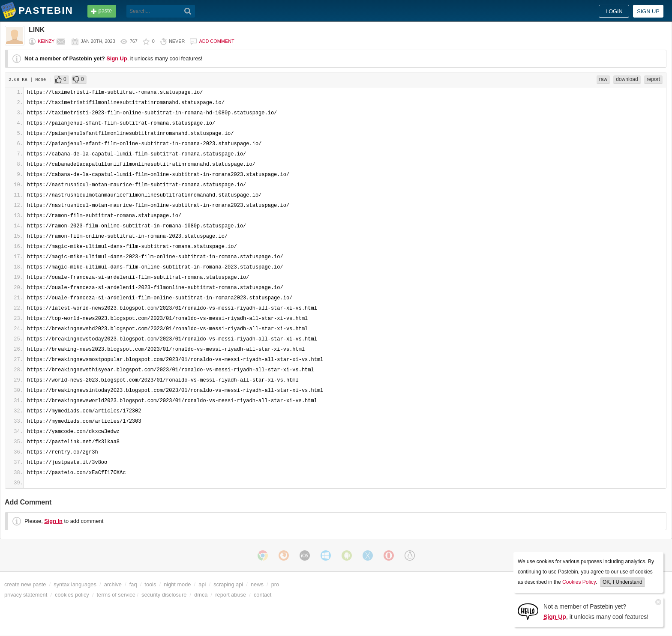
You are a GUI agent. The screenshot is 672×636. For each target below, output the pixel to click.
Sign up (648, 11)
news (257, 584)
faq (133, 584)
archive (113, 584)
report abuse (231, 595)
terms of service (116, 595)
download (627, 79)
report (653, 79)
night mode (177, 584)
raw (603, 79)
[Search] (188, 11)
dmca (201, 595)
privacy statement (26, 595)
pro (275, 584)
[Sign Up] (528, 611)
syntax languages (75, 584)
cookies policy (72, 595)
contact (262, 595)
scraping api (228, 584)
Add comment (216, 41)
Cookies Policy (579, 582)
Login (614, 11)
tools (150, 584)
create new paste (25, 584)
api (202, 584)
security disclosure (164, 595)
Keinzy (46, 41)
